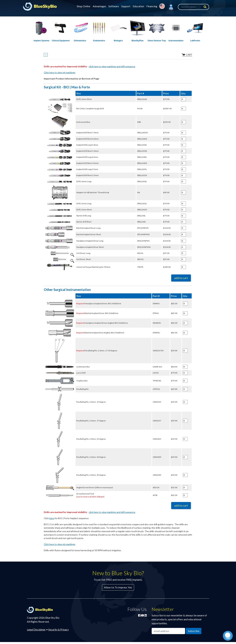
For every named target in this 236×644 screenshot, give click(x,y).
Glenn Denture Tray (157, 41)
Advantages (99, 6)
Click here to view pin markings (60, 72)
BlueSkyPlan (138, 41)
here (52, 518)
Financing (152, 6)
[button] (171, 7)
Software (114, 6)
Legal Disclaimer (36, 629)
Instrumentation (176, 41)
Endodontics (99, 41)
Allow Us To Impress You (118, 587)
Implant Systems (41, 41)
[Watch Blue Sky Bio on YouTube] (143, 615)
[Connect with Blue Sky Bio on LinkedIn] (146, 615)
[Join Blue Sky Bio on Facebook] (140, 615)
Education (138, 6)
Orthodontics (80, 41)
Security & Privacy (59, 629)
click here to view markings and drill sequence (112, 66)
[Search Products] (193, 7)
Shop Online (84, 6)
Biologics (118, 41)
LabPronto (195, 41)
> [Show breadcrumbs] (46, 55)
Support (126, 6)
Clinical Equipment (61, 41)
